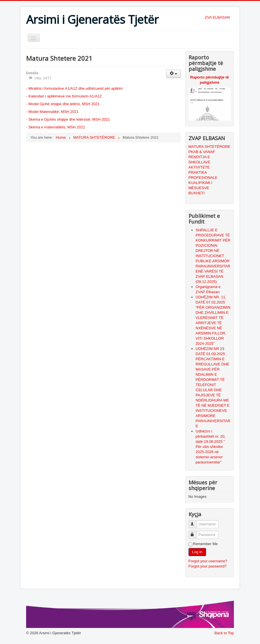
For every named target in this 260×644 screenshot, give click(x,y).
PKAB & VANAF (202, 152)
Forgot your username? (208, 561)
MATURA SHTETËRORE (209, 147)
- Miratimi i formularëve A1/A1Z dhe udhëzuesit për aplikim (74, 88)
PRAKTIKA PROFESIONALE (203, 175)
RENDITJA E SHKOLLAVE (199, 159)
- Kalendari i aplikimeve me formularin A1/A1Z (64, 96)
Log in (197, 552)
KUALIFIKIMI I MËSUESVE (200, 185)
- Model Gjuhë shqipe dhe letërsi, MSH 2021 (63, 104)
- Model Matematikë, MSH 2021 (52, 112)
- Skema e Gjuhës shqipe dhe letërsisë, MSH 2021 (68, 119)
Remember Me (205, 544)
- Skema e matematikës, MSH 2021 (56, 127)
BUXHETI (197, 193)
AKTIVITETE (199, 167)
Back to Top (224, 633)
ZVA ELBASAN (217, 17)
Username (195, 522)
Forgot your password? (208, 566)
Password (195, 532)
